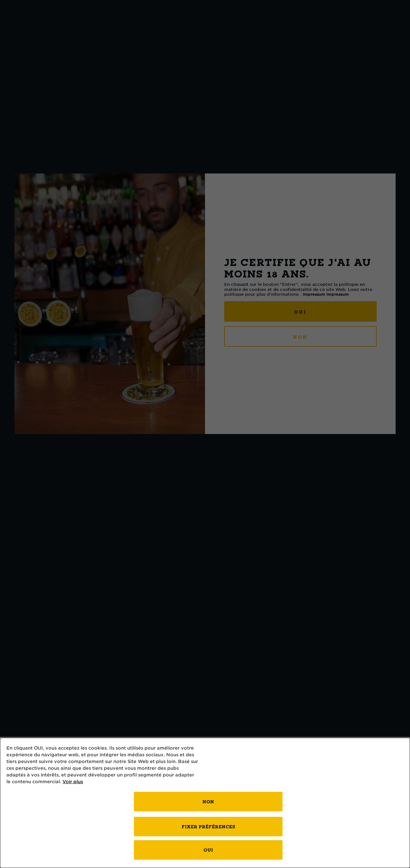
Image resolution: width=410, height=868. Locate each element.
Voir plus (73, 781)
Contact (309, 27)
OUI (300, 312)
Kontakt (366, 27)
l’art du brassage (108, 27)
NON (300, 337)
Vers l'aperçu (34, 78)
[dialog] (205, 803)
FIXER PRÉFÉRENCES (208, 827)
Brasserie (250, 27)
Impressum (314, 294)
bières (38, 27)
